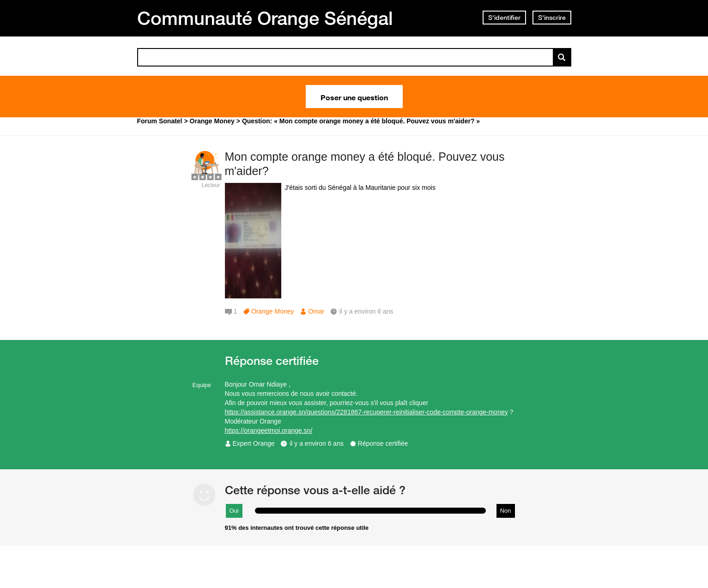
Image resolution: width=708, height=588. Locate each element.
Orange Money (273, 311)
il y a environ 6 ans (317, 443)
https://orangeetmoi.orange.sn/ (269, 430)
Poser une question (354, 97)
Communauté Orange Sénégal (265, 18)
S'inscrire (552, 18)
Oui (234, 511)
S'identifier (504, 18)
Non (506, 511)
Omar (316, 311)
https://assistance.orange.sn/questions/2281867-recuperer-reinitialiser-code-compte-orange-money (366, 412)
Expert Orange (254, 443)
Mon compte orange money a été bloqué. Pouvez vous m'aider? (365, 164)
